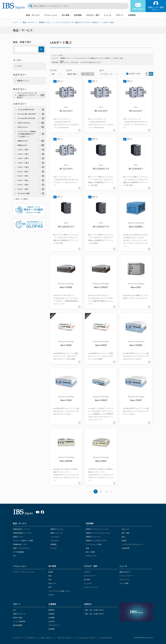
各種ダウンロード (19, 614)
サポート (120, 15)
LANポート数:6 (31, 163)
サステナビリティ (106, 638)
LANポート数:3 (31, 154)
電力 (50, 579)
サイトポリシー (31, 638)
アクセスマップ (54, 625)
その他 (51, 595)
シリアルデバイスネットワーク (132, 544)
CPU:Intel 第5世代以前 (31, 110)
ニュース (108, 15)
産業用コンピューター (94, 537)
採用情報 (51, 629)
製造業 (124, 540)
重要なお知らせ (125, 572)
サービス (53, 548)
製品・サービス (33, 15)
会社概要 (51, 618)
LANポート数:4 (31, 158)
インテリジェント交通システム (59, 591)
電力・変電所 (90, 552)
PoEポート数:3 (31, 176)
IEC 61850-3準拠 (31, 193)
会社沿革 (51, 621)
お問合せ (88, 604)
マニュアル (88, 583)
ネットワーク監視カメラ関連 (23, 540)
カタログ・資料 (93, 15)
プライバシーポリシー (65, 638)
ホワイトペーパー (90, 576)
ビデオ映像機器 (18, 552)
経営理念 (51, 610)
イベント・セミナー (126, 576)
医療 (87, 548)
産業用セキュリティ (57, 529)
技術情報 (78, 15)
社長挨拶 (51, 614)
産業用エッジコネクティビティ (96, 540)
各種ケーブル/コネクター (22, 548)
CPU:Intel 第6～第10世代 (31, 114)
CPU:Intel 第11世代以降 (31, 118)
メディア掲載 (124, 583)
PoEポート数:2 (31, 172)
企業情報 (132, 15)
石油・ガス (125, 529)
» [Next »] (112, 491)
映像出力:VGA (31, 141)
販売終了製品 (18, 618)
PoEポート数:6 (31, 185)
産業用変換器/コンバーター (22, 533)
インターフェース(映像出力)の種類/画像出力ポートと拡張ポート (31, 134)
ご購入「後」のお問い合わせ (94, 614)
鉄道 (123, 537)
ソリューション (51, 15)
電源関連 (53, 544)
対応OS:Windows (31, 123)
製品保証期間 (18, 625)
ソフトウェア (55, 537)
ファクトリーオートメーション (24, 572)
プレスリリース (125, 579)
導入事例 (66, 15)
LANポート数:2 (109, 22)
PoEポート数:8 (31, 189)
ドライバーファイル (91, 587)
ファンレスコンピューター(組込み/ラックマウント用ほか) (77, 22)
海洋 (50, 587)
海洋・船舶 (125, 533)
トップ (15, 22)
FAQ (14, 610)
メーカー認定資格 (19, 621)
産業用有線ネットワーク (21, 529)
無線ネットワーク (56, 533)
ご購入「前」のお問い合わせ (94, 610)
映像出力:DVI (31, 145)
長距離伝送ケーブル (20, 544)
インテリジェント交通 (94, 544)
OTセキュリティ (91, 556)
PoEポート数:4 (31, 180)
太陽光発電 (125, 548)
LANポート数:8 (31, 167)
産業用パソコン (45, 22)
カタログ (87, 572)
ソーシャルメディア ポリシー (86, 638)
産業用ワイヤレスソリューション (97, 529)
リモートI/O (54, 540)
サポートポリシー (47, 638)
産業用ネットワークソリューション (98, 533)
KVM (14, 556)
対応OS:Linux (31, 127)
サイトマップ (18, 638)
